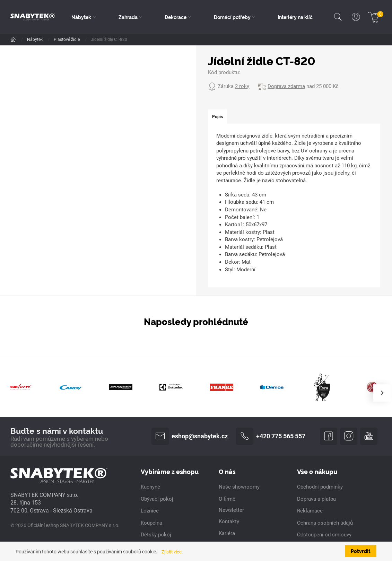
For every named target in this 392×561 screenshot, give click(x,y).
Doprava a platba (316, 500)
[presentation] (382, 393)
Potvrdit (361, 551)
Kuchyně (150, 488)
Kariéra (227, 534)
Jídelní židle (101, 40)
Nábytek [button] (82, 17)
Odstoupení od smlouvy (324, 535)
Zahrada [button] (128, 17)
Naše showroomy (239, 488)
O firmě (227, 500)
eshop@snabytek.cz (190, 437)
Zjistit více (172, 552)
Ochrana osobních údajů (325, 524)
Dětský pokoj (156, 535)
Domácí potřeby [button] (232, 17)
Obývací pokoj (157, 500)
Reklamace (310, 511)
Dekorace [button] (176, 17)
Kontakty (229, 522)
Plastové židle (136, 40)
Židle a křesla (67, 40)
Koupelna (151, 524)
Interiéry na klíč (295, 17)
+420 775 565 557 (271, 437)
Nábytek (35, 40)
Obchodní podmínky (320, 488)
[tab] (218, 117)
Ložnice (150, 511)
